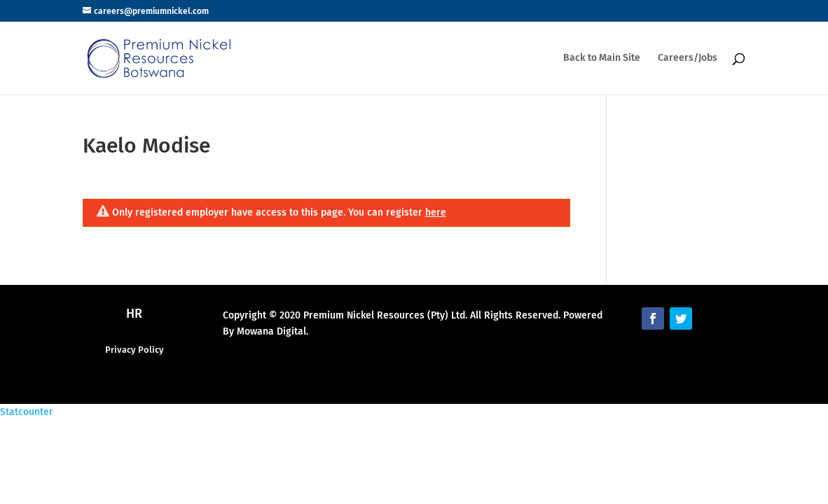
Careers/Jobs (688, 58)
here (436, 212)
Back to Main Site (602, 58)
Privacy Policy (134, 350)
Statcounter (27, 412)
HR (134, 314)
